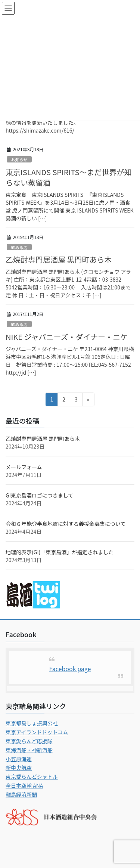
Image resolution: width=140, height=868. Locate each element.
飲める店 (19, 247)
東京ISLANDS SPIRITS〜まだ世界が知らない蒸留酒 (69, 177)
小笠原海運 (19, 759)
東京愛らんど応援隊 (29, 741)
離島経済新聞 (21, 794)
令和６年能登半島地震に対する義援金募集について (66, 524)
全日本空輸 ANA (24, 785)
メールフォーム (24, 467)
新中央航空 (19, 768)
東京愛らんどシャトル (32, 776)
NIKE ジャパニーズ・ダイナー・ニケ (67, 337)
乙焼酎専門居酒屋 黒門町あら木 (59, 259)
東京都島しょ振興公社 (32, 723)
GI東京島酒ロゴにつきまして (39, 495)
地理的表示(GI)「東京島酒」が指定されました (60, 552)
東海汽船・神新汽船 (29, 750)
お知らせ (19, 159)
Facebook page (70, 669)
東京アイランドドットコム (37, 732)
